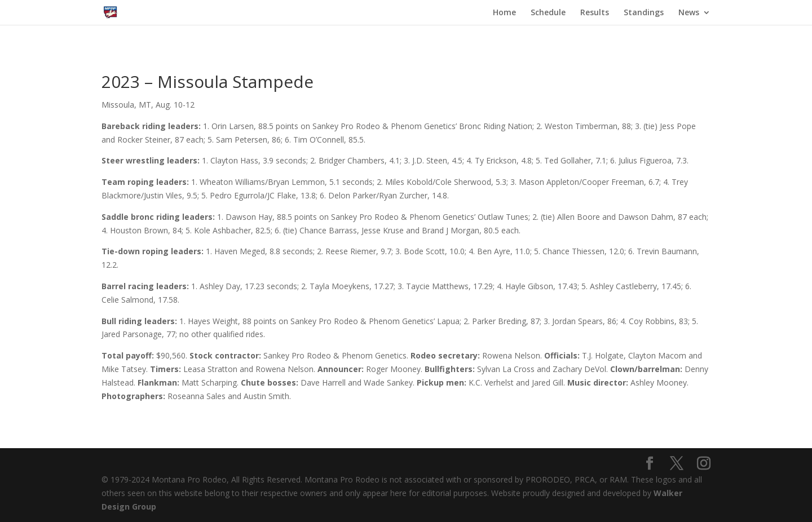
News (689, 13)
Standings (644, 13)
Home (504, 13)
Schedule (548, 13)
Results (595, 13)
